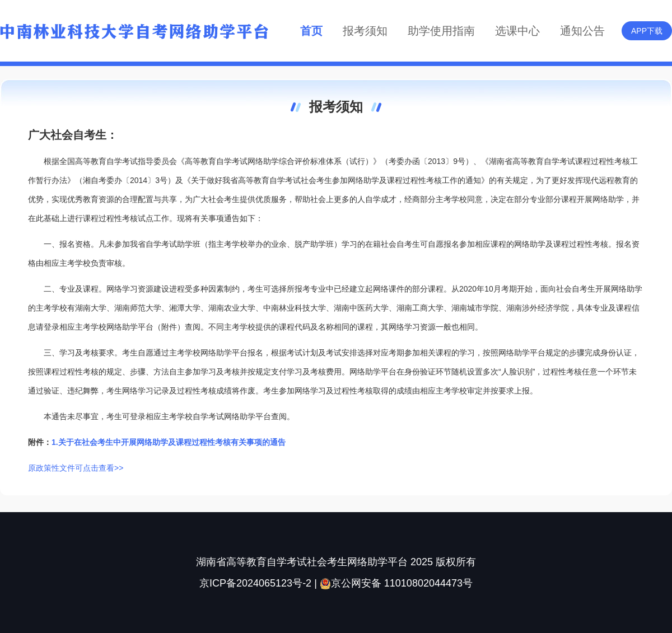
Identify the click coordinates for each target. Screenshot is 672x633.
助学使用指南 (441, 31)
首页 (311, 31)
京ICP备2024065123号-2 (255, 583)
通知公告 (582, 31)
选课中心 (517, 31)
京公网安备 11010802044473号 (396, 583)
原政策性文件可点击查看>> (76, 468)
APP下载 (647, 31)
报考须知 (365, 31)
